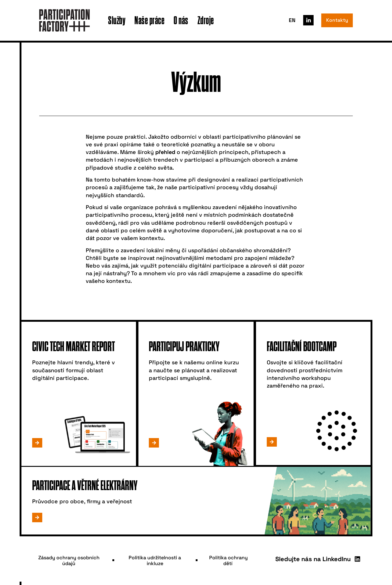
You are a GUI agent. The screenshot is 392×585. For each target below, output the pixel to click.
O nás (181, 20)
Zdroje (206, 20)
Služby (117, 20)
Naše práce (149, 20)
